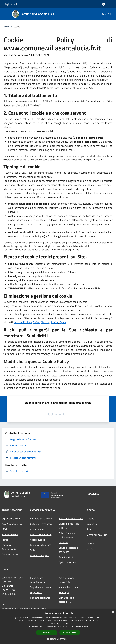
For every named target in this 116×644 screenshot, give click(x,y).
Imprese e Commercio (41, 534)
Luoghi (90, 544)
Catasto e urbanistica (41, 545)
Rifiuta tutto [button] (70, 632)
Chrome (45, 322)
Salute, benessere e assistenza (68, 550)
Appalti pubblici (38, 540)
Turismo (34, 550)
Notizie (91, 519)
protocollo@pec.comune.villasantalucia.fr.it (24, 608)
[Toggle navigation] (6, 14)
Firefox (54, 322)
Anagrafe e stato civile (41, 519)
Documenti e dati (10, 554)
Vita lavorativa (37, 529)
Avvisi (90, 529)
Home (6, 27)
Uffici (4, 529)
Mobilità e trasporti (40, 555)
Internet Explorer (23, 322)
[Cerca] (110, 14)
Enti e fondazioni (10, 534)
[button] (58, 639)
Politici (5, 540)
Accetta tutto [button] (47, 633)
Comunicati (93, 524)
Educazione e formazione (71, 518)
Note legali (64, 592)
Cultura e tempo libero (41, 524)
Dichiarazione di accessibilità (67, 600)
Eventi (90, 549)
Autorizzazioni (66, 557)
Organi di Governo (11, 519)
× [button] (113, 612)
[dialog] (58, 627)
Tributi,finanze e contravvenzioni (67, 535)
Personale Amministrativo (9, 547)
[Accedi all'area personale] (104, 4)
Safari (36, 322)
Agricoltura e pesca (68, 562)
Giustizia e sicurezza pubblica (69, 526)
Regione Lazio (11, 4)
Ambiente (63, 542)
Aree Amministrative (12, 524)
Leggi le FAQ (36, 592)
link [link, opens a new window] (87, 626)
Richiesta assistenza (40, 598)
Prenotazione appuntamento (37, 580)
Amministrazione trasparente (67, 580)
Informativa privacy (68, 587)
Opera (63, 322)
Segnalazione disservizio (42, 587)
